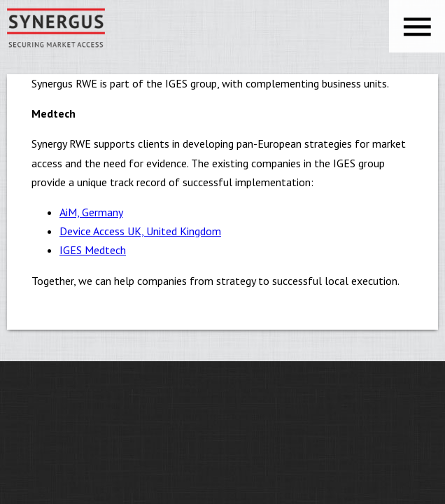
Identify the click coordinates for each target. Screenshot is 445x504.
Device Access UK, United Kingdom (140, 231)
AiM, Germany (91, 212)
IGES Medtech (93, 250)
